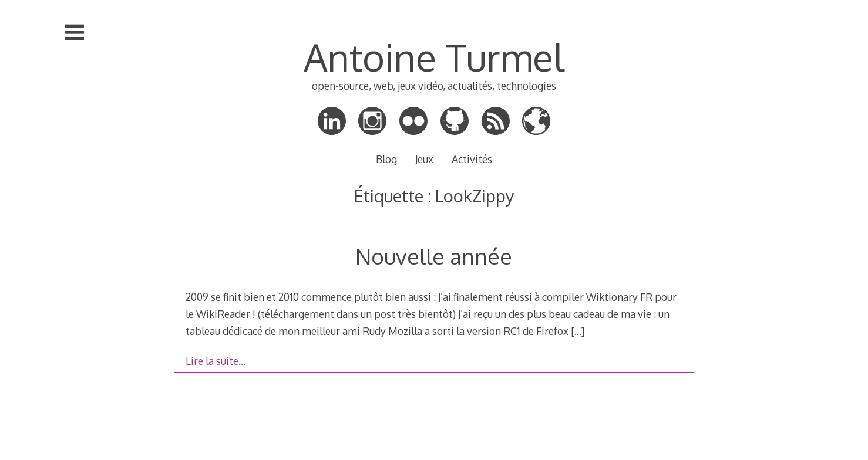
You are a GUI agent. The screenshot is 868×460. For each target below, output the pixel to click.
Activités (472, 159)
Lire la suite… (216, 361)
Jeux (424, 159)
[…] (578, 331)
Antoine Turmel (434, 57)
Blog (386, 159)
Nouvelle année (434, 256)
